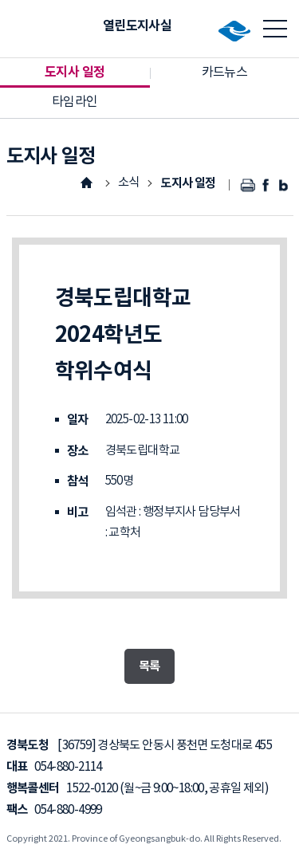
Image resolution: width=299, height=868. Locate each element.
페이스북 (267, 185)
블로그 (284, 185)
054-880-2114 (68, 767)
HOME (86, 183)
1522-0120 (92, 789)
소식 (129, 183)
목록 (149, 666)
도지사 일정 (188, 183)
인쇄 (248, 185)
